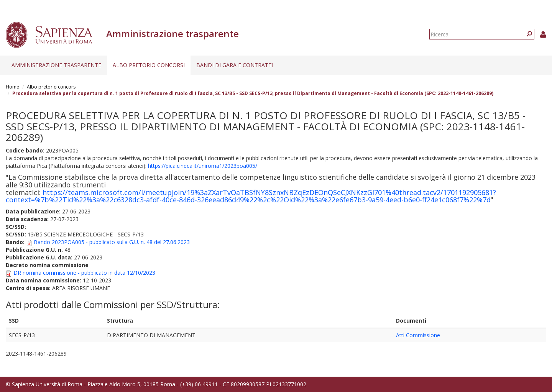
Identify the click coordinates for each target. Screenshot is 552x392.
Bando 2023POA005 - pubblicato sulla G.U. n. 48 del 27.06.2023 (112, 242)
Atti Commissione (418, 335)
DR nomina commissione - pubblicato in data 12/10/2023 (84, 273)
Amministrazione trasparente (56, 65)
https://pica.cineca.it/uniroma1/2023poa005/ (203, 166)
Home (12, 87)
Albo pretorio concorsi (149, 65)
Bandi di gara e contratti (235, 65)
